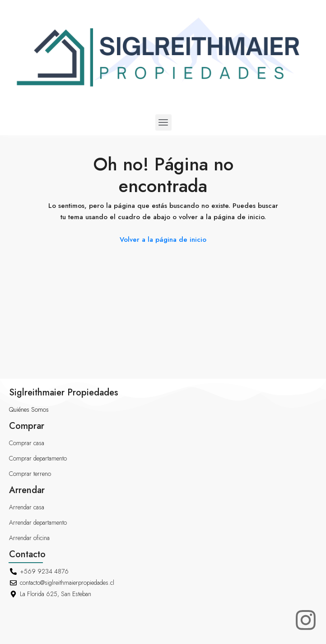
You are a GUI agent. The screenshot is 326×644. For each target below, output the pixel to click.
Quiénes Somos (29, 409)
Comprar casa (27, 443)
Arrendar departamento (38, 522)
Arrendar (27, 490)
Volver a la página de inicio (163, 240)
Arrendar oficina (29, 538)
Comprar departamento (38, 458)
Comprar (27, 426)
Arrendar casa (27, 507)
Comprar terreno (30, 474)
